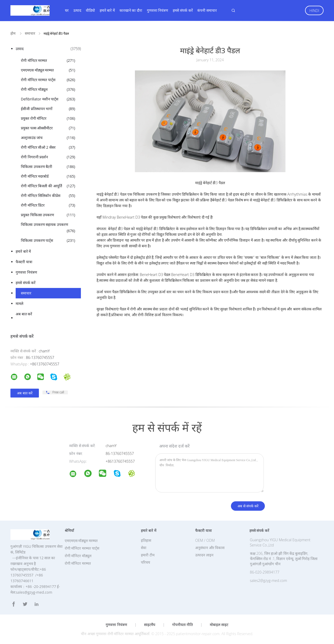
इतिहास (146, 540)
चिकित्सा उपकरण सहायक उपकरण (48, 228)
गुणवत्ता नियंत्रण (158, 10)
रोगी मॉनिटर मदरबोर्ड (48, 176)
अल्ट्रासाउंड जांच (48, 138)
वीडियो (90, 10)
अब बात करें (24, 314)
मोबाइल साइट (219, 625)
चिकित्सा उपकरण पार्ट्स (48, 240)
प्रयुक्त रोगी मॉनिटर (48, 118)
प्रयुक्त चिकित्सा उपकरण (48, 215)
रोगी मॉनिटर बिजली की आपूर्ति (48, 186)
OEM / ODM (205, 540)
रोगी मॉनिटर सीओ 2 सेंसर (48, 147)
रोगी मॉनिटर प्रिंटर (48, 205)
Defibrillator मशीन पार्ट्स (48, 99)
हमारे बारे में (107, 10)
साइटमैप (150, 625)
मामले (19, 303)
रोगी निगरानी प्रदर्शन (48, 157)
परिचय (145, 562)
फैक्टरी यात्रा (24, 262)
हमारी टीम (148, 555)
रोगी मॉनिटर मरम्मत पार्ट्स (48, 80)
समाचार (26, 293)
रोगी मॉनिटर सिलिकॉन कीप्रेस (48, 196)
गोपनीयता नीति (183, 625)
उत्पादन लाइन (204, 555)
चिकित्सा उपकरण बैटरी (48, 167)
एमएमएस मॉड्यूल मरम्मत (48, 70)
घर (67, 10)
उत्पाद (77, 10)
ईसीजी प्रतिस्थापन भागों (48, 109)
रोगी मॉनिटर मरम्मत (48, 61)
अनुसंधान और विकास (210, 548)
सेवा (144, 548)
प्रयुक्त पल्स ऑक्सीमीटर (48, 128)
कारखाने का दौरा (131, 10)
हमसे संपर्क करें (183, 10)
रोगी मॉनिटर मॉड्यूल (48, 89)
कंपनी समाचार (207, 10)
